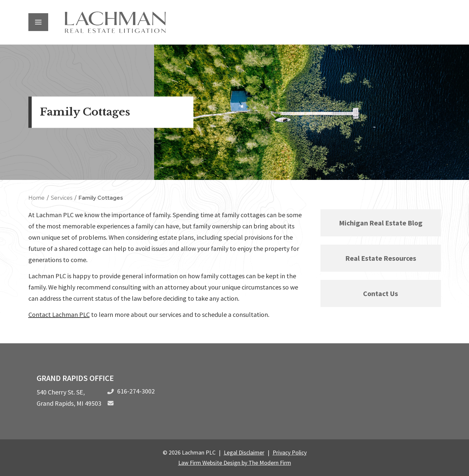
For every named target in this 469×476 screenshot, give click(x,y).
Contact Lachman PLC (59, 314)
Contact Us (381, 293)
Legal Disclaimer (244, 452)
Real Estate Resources (381, 258)
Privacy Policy (290, 452)
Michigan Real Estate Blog (381, 223)
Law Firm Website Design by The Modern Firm (235, 463)
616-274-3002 (136, 391)
